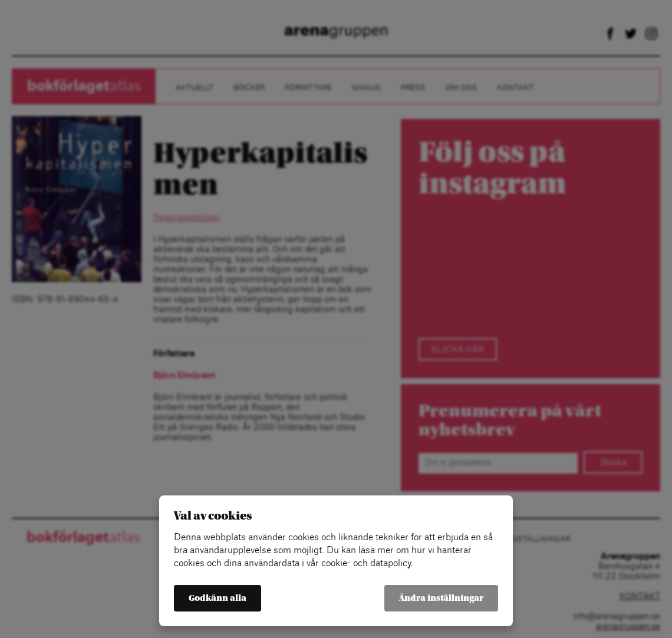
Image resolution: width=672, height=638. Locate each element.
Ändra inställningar (441, 598)
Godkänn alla (218, 598)
